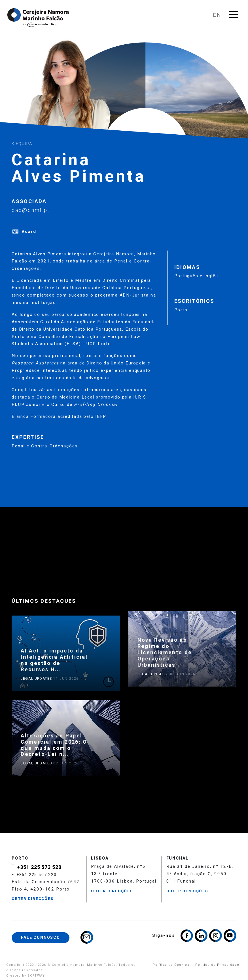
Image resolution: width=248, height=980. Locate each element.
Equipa (22, 144)
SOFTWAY (36, 976)
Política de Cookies (171, 965)
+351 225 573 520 (39, 867)
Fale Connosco (41, 937)
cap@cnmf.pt (31, 210)
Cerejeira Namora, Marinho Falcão (39, 18)
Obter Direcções (32, 899)
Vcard (29, 232)
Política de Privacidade (217, 965)
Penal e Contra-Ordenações (45, 446)
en (217, 15)
